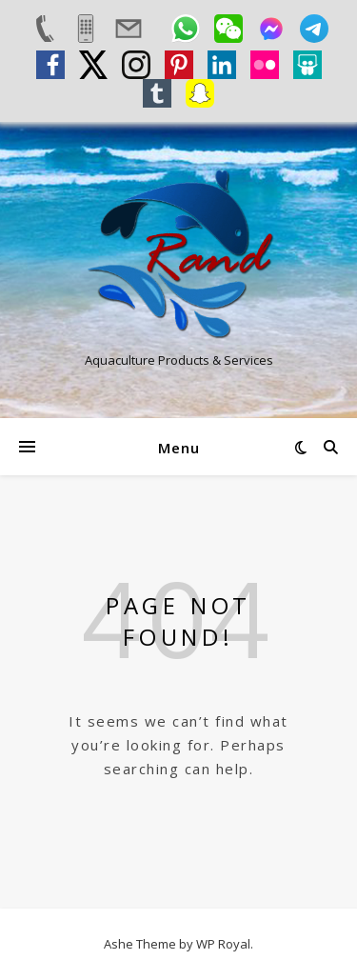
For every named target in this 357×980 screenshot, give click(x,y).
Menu (179, 448)
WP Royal (223, 944)
